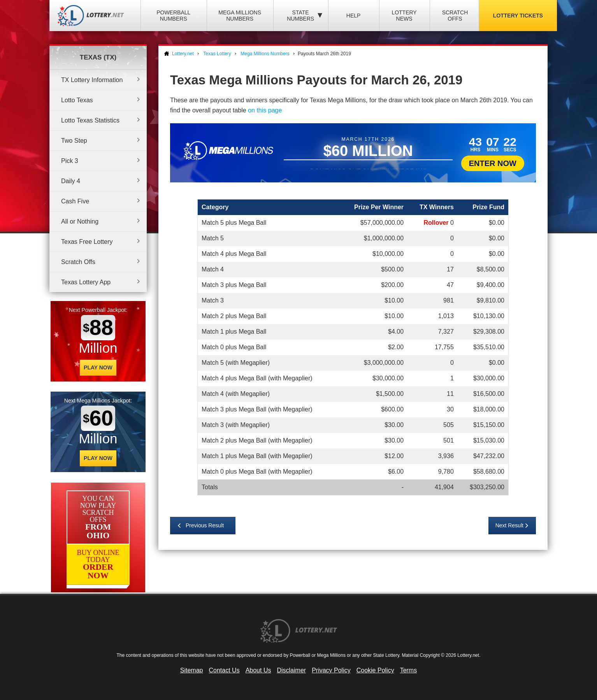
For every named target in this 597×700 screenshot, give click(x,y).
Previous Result (205, 525)
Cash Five (75, 201)
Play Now (98, 367)
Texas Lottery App (86, 282)
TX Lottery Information (92, 80)
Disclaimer (291, 670)
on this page (265, 110)
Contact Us (224, 670)
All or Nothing (80, 221)
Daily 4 (71, 181)
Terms (409, 670)
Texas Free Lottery (87, 242)
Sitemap (192, 670)
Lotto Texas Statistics (90, 120)
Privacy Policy (331, 670)
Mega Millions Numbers (240, 16)
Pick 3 (70, 161)
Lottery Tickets (518, 16)
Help (354, 16)
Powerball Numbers (173, 16)
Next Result (509, 525)
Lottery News (404, 16)
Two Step (74, 141)
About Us (258, 670)
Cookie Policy (375, 670)
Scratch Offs (455, 16)
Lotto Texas (77, 100)
